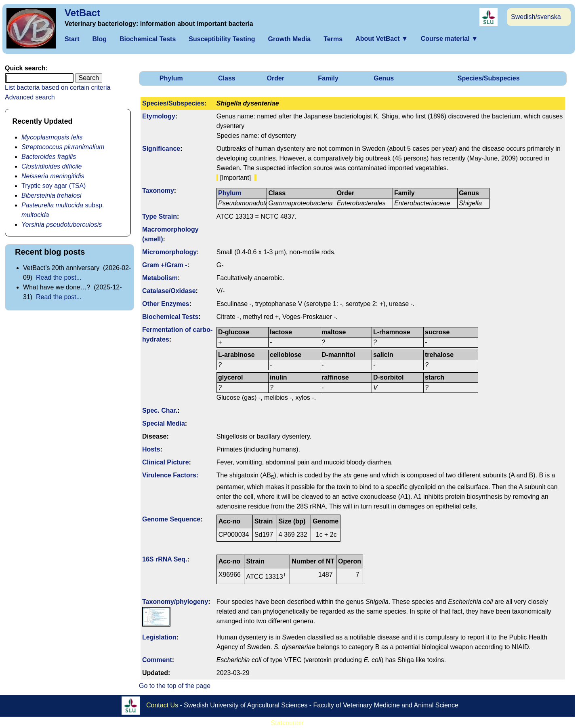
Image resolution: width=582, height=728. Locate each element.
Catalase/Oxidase (169, 291)
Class (227, 78)
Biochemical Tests (148, 39)
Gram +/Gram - (165, 265)
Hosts (151, 449)
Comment (157, 660)
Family (328, 78)
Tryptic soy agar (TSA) (54, 186)
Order (275, 78)
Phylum (171, 78)
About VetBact (382, 39)
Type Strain (160, 216)
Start (72, 39)
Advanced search (30, 97)
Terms (333, 39)
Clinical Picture (166, 462)
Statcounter (288, 723)
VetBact (82, 13)
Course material (449, 39)
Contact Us (162, 705)
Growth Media (289, 39)
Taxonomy (158, 191)
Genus (384, 78)
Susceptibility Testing (222, 39)
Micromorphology (169, 252)
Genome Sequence (171, 519)
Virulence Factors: (170, 475)
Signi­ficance (161, 149)
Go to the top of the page (175, 686)
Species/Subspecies (489, 78)
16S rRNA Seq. (165, 559)
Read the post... (59, 277)
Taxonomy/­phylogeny (175, 602)
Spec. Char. (160, 410)
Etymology (159, 116)
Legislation (159, 637)
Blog (99, 39)
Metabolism (160, 278)
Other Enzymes (166, 304)
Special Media (164, 423)
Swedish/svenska (536, 17)
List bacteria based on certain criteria (58, 88)
